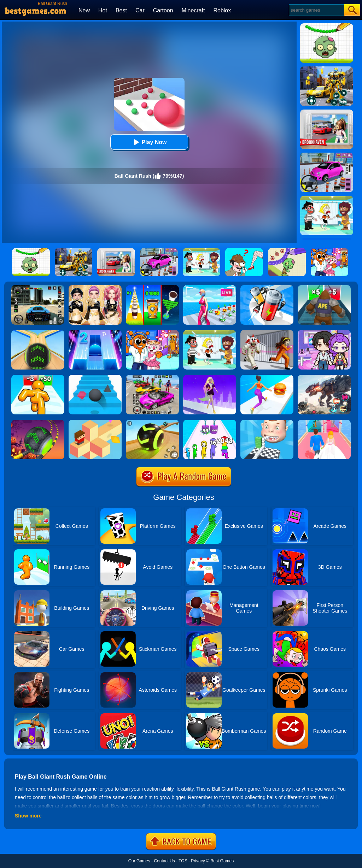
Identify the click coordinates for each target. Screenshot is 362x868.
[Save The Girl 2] (210, 332)
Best (121, 10)
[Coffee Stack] (152, 288)
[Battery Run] (267, 288)
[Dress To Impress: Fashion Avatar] (95, 288)
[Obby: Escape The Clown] (267, 332)
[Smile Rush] (267, 422)
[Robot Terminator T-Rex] (324, 377)
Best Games (222, 861)
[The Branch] (95, 422)
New (84, 10)
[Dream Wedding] (324, 422)
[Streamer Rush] (210, 288)
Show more (28, 816)
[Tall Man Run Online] (38, 377)
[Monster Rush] (324, 288)
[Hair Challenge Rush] (210, 377)
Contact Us (164, 861)
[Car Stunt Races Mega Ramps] (152, 377)
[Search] (316, 10)
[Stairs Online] (95, 377)
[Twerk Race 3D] (267, 377)
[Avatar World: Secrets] (324, 332)
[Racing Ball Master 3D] (152, 422)
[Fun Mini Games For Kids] (152, 332)
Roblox (222, 10)
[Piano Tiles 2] (95, 332)
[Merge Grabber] (210, 422)
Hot (103, 10)
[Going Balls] (38, 332)
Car (140, 10)
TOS (183, 861)
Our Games (139, 861)
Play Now (149, 142)
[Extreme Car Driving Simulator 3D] (38, 288)
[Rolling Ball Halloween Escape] (38, 422)
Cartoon (163, 10)
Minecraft (193, 10)
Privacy (198, 861)
